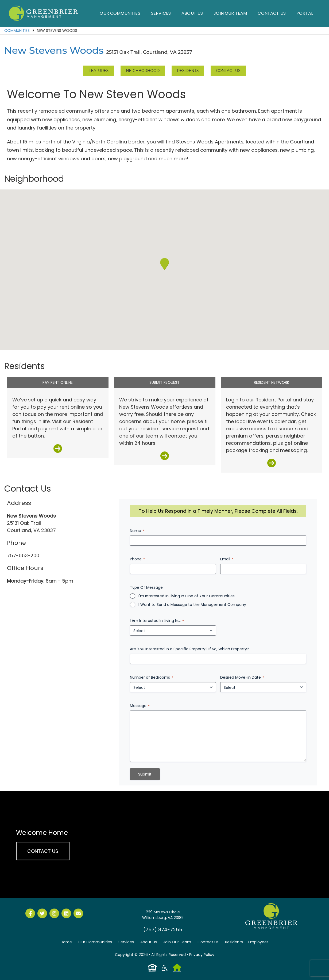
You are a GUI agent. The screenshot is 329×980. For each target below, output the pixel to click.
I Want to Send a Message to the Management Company (192, 605)
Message (140, 706)
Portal (305, 13)
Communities (17, 31)
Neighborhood (143, 71)
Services (161, 13)
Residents (188, 71)
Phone (137, 559)
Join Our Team (230, 13)
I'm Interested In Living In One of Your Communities (187, 596)
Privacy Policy (202, 955)
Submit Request (164, 382)
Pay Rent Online (58, 382)
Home (66, 942)
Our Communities (120, 13)
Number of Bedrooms (152, 677)
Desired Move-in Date (242, 677)
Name (137, 531)
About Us (192, 13)
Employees (258, 942)
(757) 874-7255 (163, 930)
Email (227, 559)
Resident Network (272, 382)
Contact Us (272, 13)
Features (98, 71)
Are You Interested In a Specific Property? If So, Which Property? (189, 649)
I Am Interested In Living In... (157, 621)
